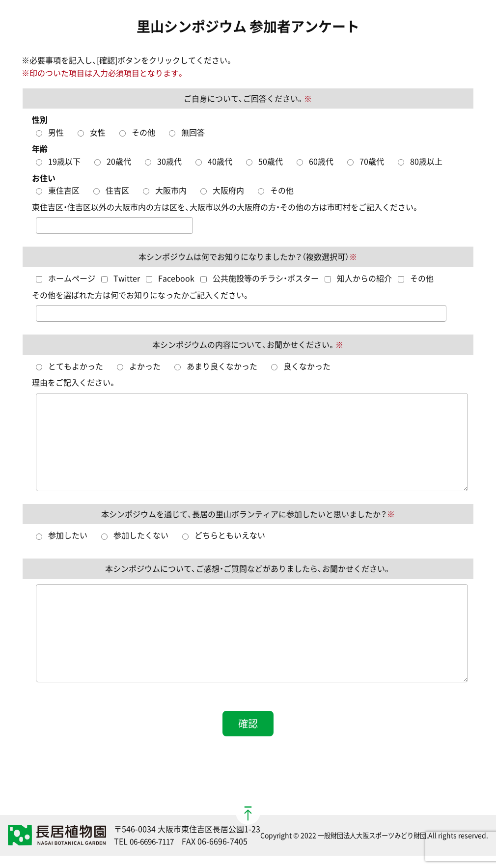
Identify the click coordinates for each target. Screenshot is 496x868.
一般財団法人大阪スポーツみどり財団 (372, 835)
